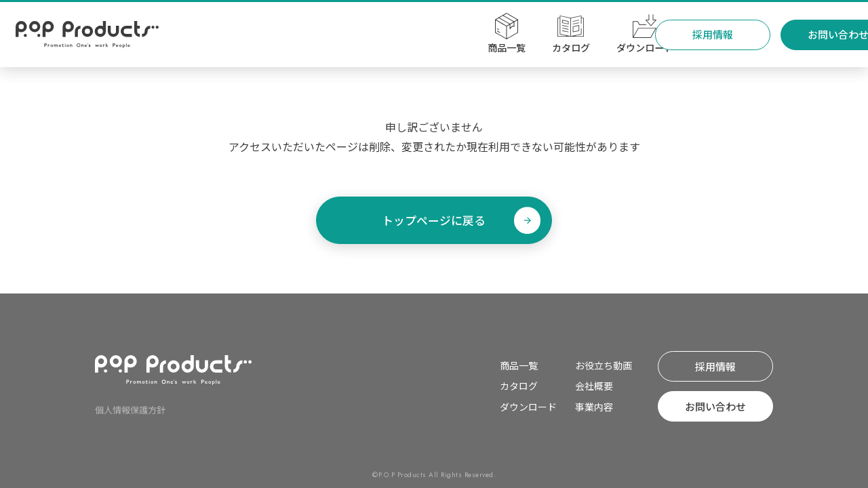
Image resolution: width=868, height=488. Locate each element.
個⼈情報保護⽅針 (130, 410)
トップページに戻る (434, 220)
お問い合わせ (795, 35)
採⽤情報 (669, 35)
